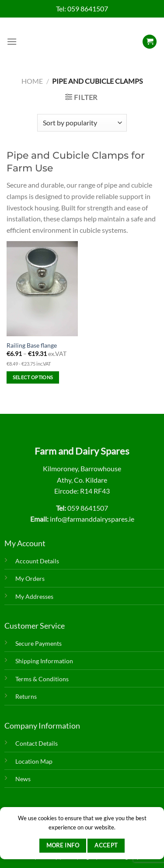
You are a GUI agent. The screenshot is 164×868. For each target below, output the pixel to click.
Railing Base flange (32, 345)
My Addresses (34, 596)
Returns (26, 696)
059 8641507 (88, 9)
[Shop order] (82, 123)
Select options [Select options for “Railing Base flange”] (33, 377)
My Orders (30, 578)
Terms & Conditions (42, 679)
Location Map (34, 761)
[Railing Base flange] (42, 289)
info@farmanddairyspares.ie (92, 519)
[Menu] (12, 41)
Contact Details (37, 743)
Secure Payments (38, 643)
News (23, 779)
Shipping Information (44, 661)
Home (32, 81)
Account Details (37, 561)
